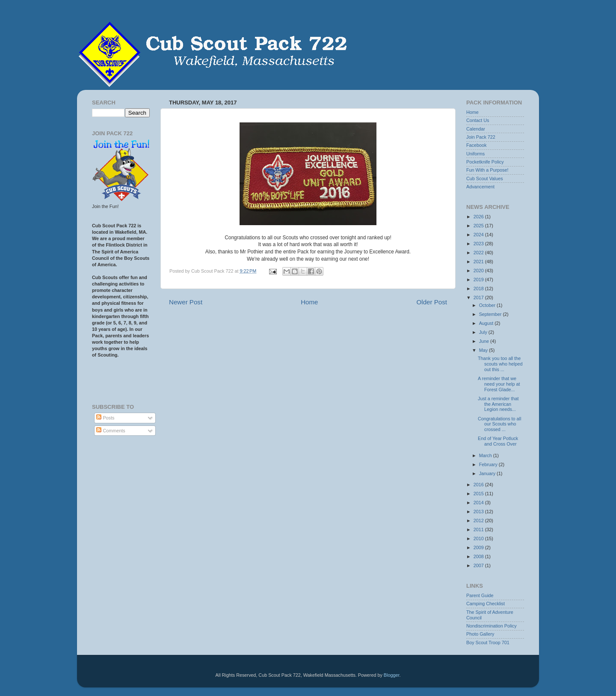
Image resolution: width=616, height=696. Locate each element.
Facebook (476, 145)
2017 (479, 297)
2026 (479, 217)
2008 (479, 556)
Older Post (432, 302)
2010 (479, 538)
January (488, 473)
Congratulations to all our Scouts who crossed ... (499, 424)
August (487, 323)
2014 (479, 503)
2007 (479, 565)
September (491, 314)
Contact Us (478, 120)
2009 (479, 547)
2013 (479, 512)
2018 (479, 289)
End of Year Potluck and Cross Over (498, 441)
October (488, 305)
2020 (479, 271)
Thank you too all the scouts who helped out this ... (500, 364)
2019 (479, 280)
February (489, 464)
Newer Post (186, 302)
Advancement (480, 187)
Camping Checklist (486, 604)
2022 (479, 253)
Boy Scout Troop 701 (488, 642)
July (484, 332)
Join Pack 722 (481, 137)
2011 (479, 529)
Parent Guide (480, 595)
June (485, 341)
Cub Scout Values (485, 178)
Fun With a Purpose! (487, 170)
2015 (479, 494)
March (486, 455)
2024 (479, 235)
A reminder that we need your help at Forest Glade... (499, 384)
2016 (479, 485)
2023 (479, 244)
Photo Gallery (480, 634)
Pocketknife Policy (485, 162)
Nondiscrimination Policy (492, 626)
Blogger (392, 675)
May (484, 350)
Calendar (476, 129)
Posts (105, 418)
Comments (111, 431)
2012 (479, 521)
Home (309, 302)
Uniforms (475, 154)
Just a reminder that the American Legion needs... (498, 404)
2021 (479, 262)
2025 (479, 226)
